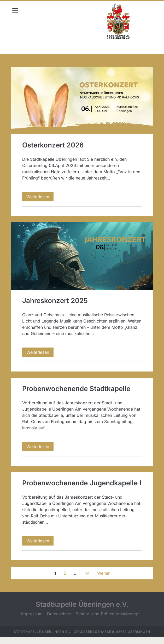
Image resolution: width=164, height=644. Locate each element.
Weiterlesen (41, 195)
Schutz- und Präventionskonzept (108, 621)
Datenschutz (59, 621)
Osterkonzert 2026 (82, 100)
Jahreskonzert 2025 (82, 254)
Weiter (103, 580)
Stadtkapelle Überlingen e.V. (82, 611)
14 (87, 580)
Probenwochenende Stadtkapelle (77, 386)
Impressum (32, 621)
